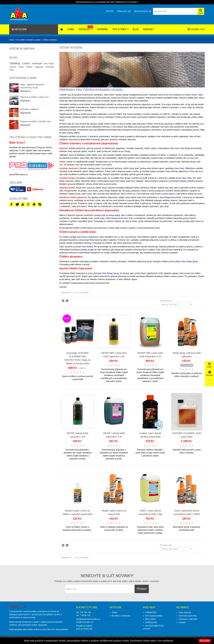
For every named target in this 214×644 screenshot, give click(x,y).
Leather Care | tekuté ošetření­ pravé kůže (150, 435)
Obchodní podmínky (186, 616)
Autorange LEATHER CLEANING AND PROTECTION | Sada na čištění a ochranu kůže (77, 358)
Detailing (15, 63)
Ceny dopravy (184, 612)
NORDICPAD (150, 622)
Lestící (22, 67)
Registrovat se (143, 11)
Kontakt (148, 29)
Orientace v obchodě (187, 619)
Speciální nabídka (22, 49)
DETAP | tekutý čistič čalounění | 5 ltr (114, 435)
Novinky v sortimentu (120, 616)
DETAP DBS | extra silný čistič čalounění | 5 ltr (150, 355)
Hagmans (40, 67)
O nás (71, 29)
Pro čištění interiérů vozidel (28, 40)
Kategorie (19, 29)
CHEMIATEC (150, 612)
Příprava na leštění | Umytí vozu (35, 97)
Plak (12, 70)
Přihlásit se (124, 11)
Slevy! (113, 612)
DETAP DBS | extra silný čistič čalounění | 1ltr (114, 355)
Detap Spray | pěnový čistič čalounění (187, 355)
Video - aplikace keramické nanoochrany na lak (32, 86)
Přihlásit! (142, 589)
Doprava (102, 29)
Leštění (26, 63)
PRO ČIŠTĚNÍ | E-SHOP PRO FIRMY (30, 137)
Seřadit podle (166, 301)
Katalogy (86, 28)
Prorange (50, 67)
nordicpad (37, 63)
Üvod (12, 40)
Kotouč (13, 67)
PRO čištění (149, 619)
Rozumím (205, 641)
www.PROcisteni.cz (18, 175)
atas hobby (49, 64)
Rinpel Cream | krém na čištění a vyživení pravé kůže (77, 512)
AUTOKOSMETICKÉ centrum (153, 627)
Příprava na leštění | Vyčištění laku (36, 121)
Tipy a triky (121, 29)
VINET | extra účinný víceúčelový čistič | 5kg (150, 512)
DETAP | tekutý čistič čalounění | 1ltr (77, 435)
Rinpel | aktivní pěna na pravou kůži (114, 512)
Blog (136, 29)
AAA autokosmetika (153, 616)
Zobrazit (63, 287)
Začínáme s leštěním (30, 109)
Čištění (30, 67)
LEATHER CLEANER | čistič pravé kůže (187, 435)
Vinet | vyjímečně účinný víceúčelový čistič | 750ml (187, 512)
